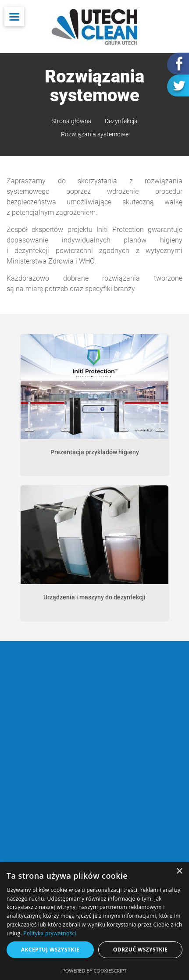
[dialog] (94, 921)
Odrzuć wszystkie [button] (140, 950)
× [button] (179, 871)
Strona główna (71, 121)
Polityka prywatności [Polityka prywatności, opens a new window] (50, 933)
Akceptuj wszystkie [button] (50, 950)
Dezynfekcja (121, 121)
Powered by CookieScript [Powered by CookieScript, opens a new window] (94, 971)
